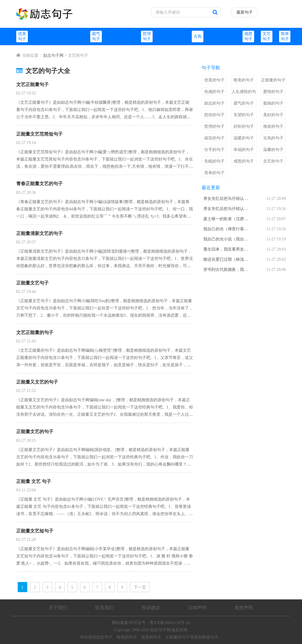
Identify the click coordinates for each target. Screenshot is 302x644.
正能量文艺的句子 (35, 432)
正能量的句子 (273, 80)
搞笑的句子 (214, 138)
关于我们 (58, 608)
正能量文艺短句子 (35, 531)
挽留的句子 (273, 126)
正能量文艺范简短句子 (39, 134)
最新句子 (245, 12)
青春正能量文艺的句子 (39, 184)
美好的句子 (273, 115)
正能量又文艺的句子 (37, 382)
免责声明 (244, 608)
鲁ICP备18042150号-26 (170, 623)
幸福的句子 (244, 150)
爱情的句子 (273, 92)
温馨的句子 (273, 150)
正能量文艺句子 (32, 283)
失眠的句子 (214, 161)
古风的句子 (273, 138)
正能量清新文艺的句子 (39, 233)
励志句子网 (53, 55)
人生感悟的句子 (244, 93)
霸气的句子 (244, 103)
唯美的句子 (244, 80)
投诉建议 (151, 608)
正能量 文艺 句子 (34, 481)
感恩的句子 (244, 161)
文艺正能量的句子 (35, 332)
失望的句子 (244, 115)
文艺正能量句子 (32, 84)
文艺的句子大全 (43, 71)
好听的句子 (244, 126)
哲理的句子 (214, 126)
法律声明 (197, 608)
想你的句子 (214, 115)
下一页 (140, 587)
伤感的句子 (214, 92)
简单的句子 (214, 173)
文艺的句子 (273, 161)
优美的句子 (214, 80)
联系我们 (104, 608)
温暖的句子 (244, 138)
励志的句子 (214, 103)
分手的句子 (214, 150)
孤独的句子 (273, 103)
